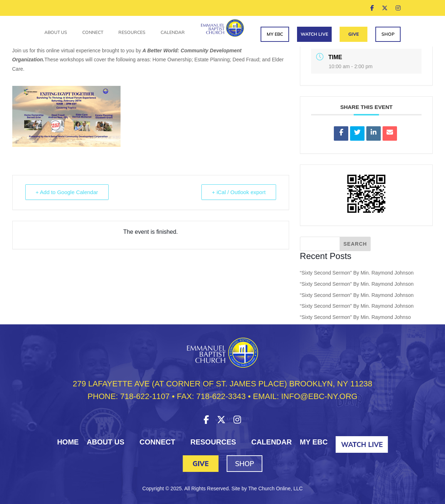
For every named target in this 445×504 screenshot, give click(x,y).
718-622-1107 (145, 396)
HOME (68, 442)
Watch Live (314, 34)
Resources (132, 32)
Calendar (173, 32)
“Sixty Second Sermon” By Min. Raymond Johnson (357, 273)
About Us (56, 32)
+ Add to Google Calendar (67, 192)
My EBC (275, 34)
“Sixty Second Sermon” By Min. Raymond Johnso (355, 317)
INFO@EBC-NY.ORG (319, 396)
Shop (388, 34)
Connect (93, 32)
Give (354, 34)
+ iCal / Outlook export (239, 192)
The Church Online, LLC (276, 488)
